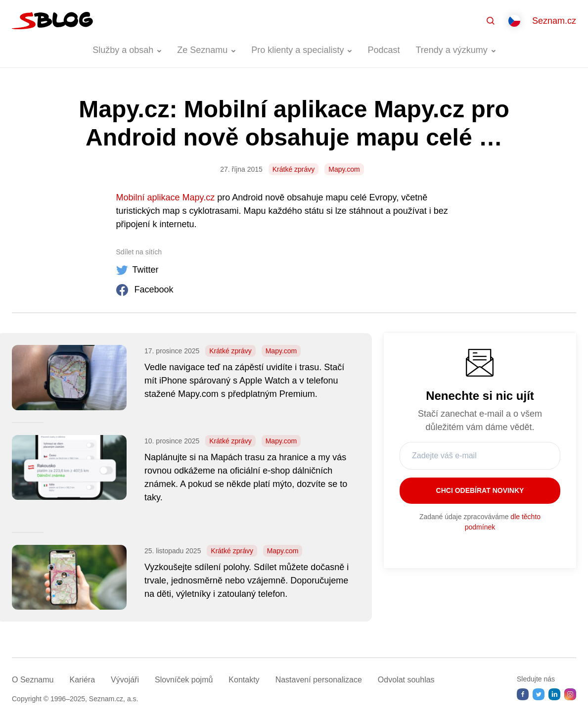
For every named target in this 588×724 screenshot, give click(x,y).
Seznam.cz (554, 21)
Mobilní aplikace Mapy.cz (166, 197)
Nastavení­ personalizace (319, 680)
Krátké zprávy (294, 169)
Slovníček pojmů (184, 680)
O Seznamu (33, 680)
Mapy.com (344, 169)
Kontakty (244, 680)
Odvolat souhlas (406, 680)
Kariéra (82, 680)
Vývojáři (125, 680)
